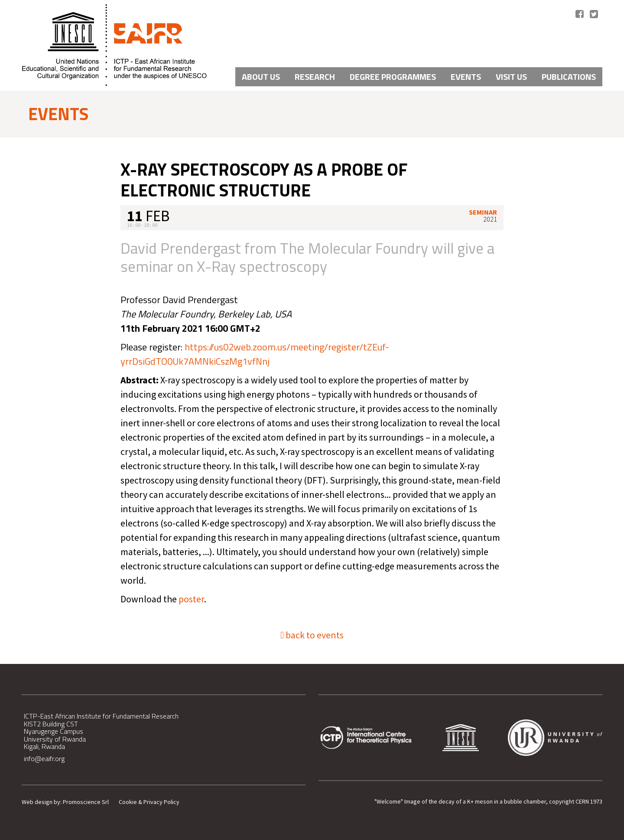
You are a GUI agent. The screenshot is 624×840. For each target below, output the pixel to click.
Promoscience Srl (86, 802)
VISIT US (511, 77)
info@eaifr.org (44, 758)
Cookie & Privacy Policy (149, 802)
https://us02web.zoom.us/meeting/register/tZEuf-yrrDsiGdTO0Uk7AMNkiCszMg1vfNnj (255, 354)
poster (191, 599)
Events (466, 77)
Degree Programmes (393, 77)
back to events (312, 635)
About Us (261, 77)
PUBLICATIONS (569, 77)
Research (315, 77)
